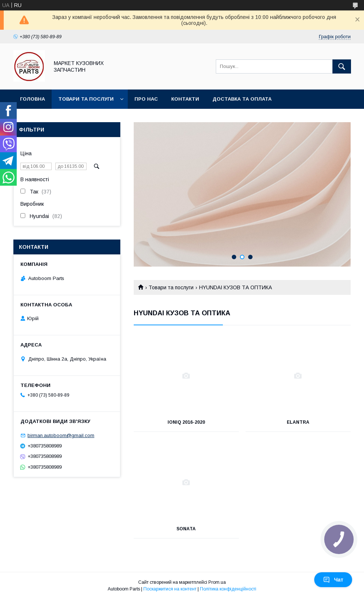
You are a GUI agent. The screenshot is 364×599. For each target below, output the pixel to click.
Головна (32, 99)
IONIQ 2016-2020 (186, 422)
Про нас (146, 99)
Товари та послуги (86, 99)
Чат (333, 580)
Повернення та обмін (51, 118)
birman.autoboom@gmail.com (61, 435)
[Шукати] (342, 66)
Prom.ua (217, 582)
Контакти (185, 99)
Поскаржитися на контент (170, 589)
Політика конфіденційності (228, 589)
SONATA (186, 529)
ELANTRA (298, 422)
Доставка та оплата (242, 99)
